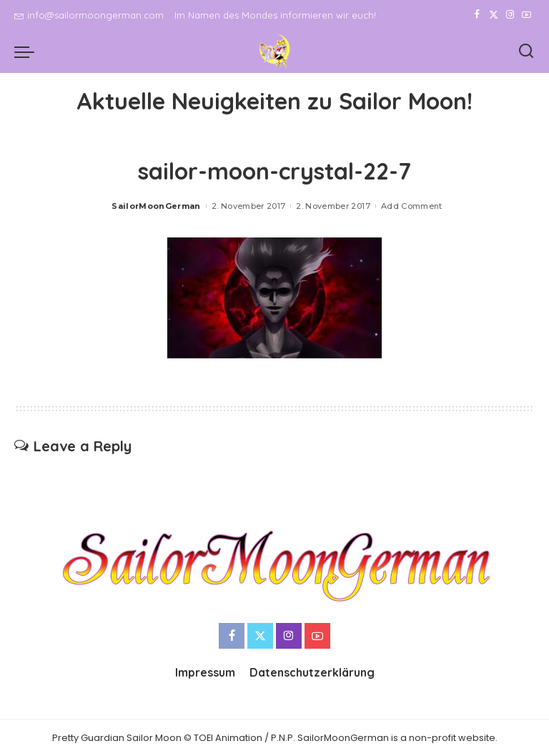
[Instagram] (510, 15)
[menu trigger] (28, 51)
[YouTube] (526, 15)
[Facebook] (477, 15)
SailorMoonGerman (156, 206)
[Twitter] (494, 15)
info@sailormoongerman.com (89, 15)
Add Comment (412, 206)
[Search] (526, 51)
